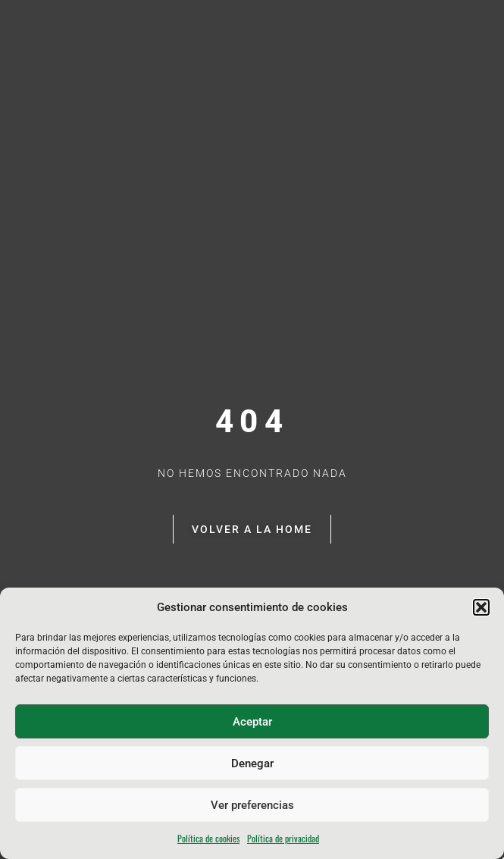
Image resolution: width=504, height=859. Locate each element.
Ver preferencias (252, 805)
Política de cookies (208, 838)
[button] (481, 607)
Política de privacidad (283, 838)
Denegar (252, 763)
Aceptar (252, 722)
